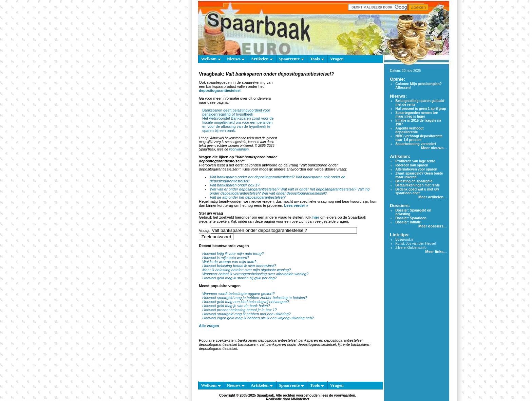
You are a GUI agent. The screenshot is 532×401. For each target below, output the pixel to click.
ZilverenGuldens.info (411, 248)
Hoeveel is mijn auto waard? (226, 258)
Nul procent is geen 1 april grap (421, 109)
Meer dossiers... (432, 226)
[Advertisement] (329, 120)
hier (316, 217)
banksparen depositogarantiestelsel (267, 340)
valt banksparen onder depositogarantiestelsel (298, 344)
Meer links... (436, 252)
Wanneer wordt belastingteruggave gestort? (238, 294)
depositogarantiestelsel (220, 91)
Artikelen (262, 59)
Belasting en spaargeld (414, 181)
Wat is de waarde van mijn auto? (229, 262)
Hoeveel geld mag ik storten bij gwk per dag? (240, 278)
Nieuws (236, 59)
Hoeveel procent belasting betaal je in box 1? (240, 310)
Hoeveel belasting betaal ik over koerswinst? (239, 266)
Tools (317, 59)
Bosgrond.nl (404, 239)
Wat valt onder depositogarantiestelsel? (294, 193)
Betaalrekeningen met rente (417, 185)
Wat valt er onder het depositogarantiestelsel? (319, 189)
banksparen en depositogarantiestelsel (330, 340)
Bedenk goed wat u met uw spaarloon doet (417, 191)
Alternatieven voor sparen (416, 169)
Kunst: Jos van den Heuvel (415, 244)
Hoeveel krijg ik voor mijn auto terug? (233, 254)
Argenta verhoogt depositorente (409, 130)
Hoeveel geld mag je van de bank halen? (236, 306)
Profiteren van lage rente (415, 161)
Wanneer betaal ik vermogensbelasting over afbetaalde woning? (255, 274)
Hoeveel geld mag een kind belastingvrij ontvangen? (245, 302)
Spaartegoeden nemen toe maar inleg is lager (416, 115)
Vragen (337, 59)
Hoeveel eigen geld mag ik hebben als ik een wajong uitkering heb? (258, 318)
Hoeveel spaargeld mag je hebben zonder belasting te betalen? (255, 298)
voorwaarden (239, 149)
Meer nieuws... (434, 148)
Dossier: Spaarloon (411, 218)
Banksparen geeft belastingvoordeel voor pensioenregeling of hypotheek (236, 112)
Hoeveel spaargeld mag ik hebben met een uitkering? (246, 314)
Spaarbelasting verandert (416, 144)
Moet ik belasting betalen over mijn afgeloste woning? (246, 270)
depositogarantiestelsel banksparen (228, 344)
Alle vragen (209, 326)
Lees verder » (296, 205)
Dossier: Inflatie (408, 222)
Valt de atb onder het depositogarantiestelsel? (248, 197)
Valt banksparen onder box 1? (234, 185)
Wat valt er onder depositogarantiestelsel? (244, 189)
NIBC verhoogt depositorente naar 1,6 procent (419, 138)
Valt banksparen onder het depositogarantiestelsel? (252, 177)
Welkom (211, 59)
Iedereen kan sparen (412, 165)
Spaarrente (291, 59)
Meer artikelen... (432, 197)
